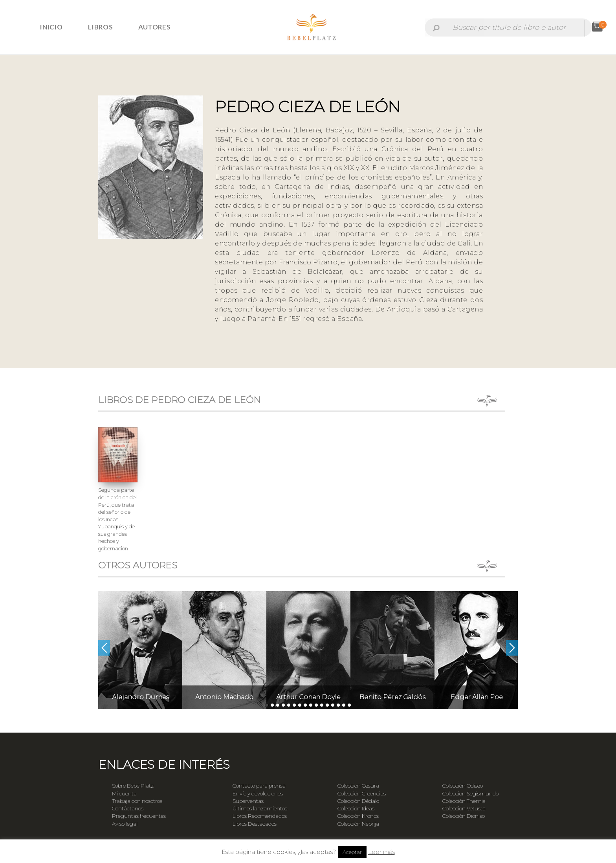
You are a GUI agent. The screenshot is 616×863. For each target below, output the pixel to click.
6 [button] (294, 705)
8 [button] (305, 705)
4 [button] (283, 705)
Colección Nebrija (358, 824)
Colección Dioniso (464, 816)
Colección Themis (464, 801)
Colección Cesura (358, 786)
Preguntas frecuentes (139, 816)
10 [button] (316, 705)
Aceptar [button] (352, 852)
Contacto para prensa (259, 786)
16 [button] (349, 705)
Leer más (381, 852)
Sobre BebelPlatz (133, 786)
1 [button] (267, 705)
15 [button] (344, 705)
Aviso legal (125, 824)
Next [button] (512, 648)
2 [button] (272, 705)
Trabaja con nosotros (137, 801)
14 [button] (338, 705)
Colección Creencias (362, 793)
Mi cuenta (124, 793)
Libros (100, 27)
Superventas (248, 801)
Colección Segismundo (470, 793)
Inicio (51, 27)
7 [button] (300, 705)
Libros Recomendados (260, 816)
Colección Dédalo (358, 801)
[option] (140, 650)
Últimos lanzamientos (260, 808)
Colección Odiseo (463, 786)
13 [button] (333, 705)
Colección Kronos (358, 816)
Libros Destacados (255, 824)
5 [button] (289, 705)
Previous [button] (104, 648)
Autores (154, 27)
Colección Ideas (356, 808)
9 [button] (311, 705)
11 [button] (322, 705)
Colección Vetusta (464, 808)
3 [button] (278, 705)
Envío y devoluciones (258, 793)
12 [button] (327, 705)
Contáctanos (128, 808)
